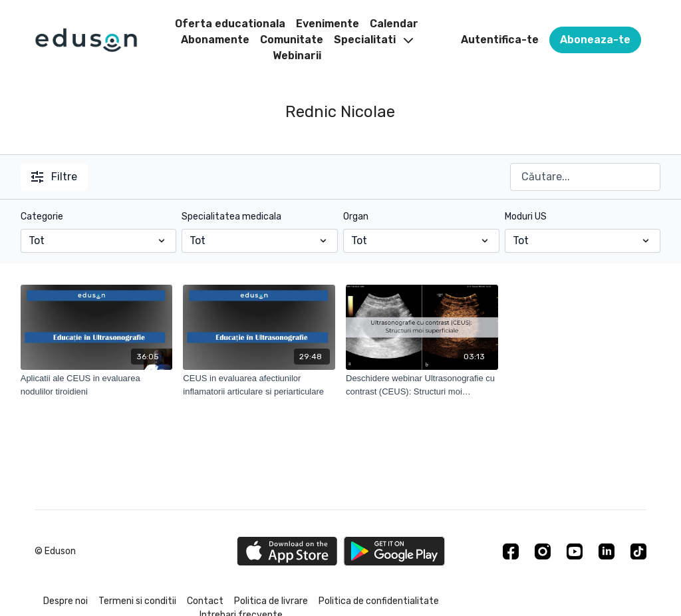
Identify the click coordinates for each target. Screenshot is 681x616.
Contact (205, 601)
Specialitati (373, 40)
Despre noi (66, 601)
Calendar (394, 24)
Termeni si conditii (137, 601)
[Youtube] (575, 551)
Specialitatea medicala (231, 217)
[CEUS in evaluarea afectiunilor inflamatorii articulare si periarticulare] (259, 385)
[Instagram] (543, 551)
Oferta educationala (230, 24)
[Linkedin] (607, 551)
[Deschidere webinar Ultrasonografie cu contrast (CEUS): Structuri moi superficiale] (422, 385)
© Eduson (55, 551)
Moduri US (526, 217)
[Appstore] (287, 551)
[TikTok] (638, 551)
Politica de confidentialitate (379, 601)
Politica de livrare (271, 601)
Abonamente (215, 40)
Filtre (54, 177)
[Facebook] (511, 551)
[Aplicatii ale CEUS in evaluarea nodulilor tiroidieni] (97, 385)
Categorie (42, 217)
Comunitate (292, 40)
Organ (356, 217)
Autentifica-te (500, 40)
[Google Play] (394, 551)
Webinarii (297, 56)
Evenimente (328, 24)
